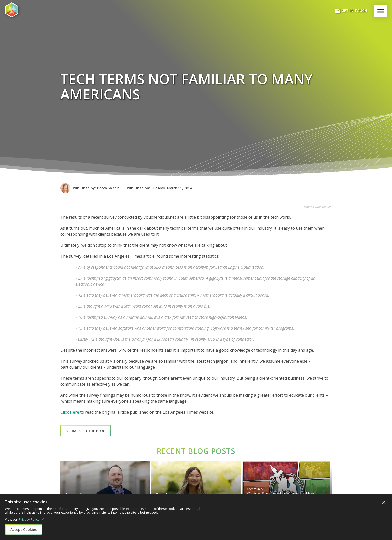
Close (384, 502)
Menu (382, 11)
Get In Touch (351, 11)
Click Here (70, 412)
